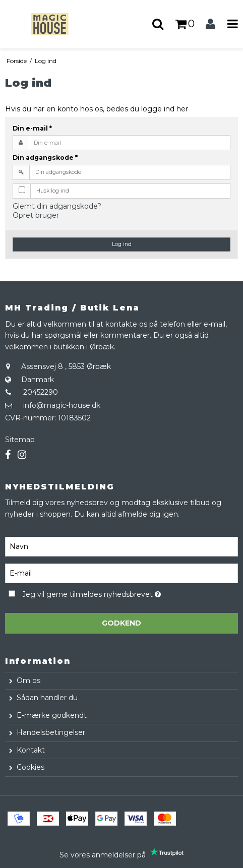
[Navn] (121, 546)
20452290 (41, 392)
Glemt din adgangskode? (57, 206)
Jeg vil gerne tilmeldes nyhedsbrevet (116, 593)
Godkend (121, 623)
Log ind (122, 244)
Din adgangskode (45, 158)
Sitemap (20, 440)
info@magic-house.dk (62, 405)
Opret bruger (36, 215)
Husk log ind (53, 191)
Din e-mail (32, 128)
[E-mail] (121, 573)
